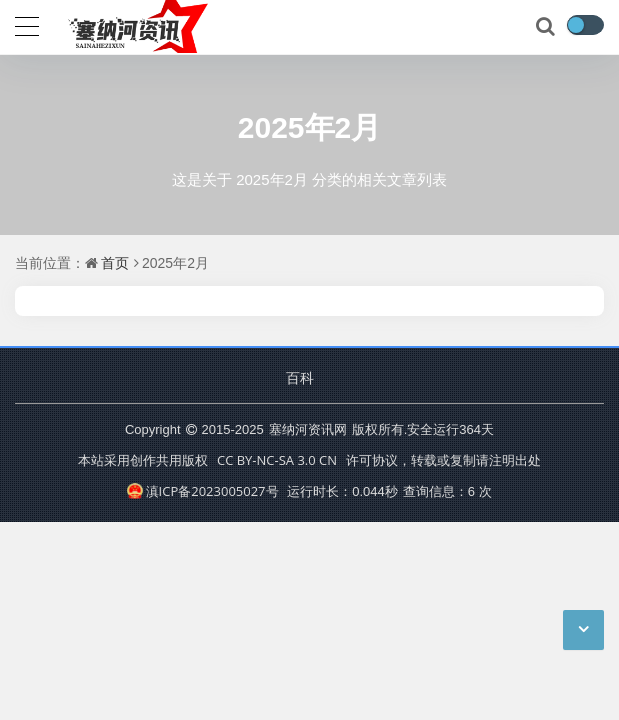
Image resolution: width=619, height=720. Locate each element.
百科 (300, 377)
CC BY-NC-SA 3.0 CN (277, 460)
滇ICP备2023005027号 (202, 491)
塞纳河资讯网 (308, 429)
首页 (115, 262)
